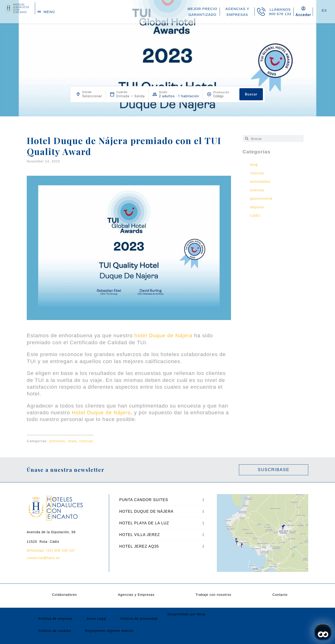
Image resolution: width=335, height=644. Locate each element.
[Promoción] (224, 96)
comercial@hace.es (43, 558)
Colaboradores (65, 595)
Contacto (280, 595)
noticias (86, 441)
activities (57, 441)
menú (49, 12)
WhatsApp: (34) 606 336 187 (51, 550)
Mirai (201, 614)
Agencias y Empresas (136, 595)
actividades (260, 181)
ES (324, 10)
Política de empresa (56, 619)
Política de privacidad (139, 619)
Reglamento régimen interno (109, 631)
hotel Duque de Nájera (163, 335)
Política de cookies (55, 631)
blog (254, 164)
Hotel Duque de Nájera (101, 413)
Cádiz (255, 215)
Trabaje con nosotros (214, 595)
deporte (257, 207)
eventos (257, 190)
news (72, 441)
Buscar (251, 94)
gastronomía (261, 198)
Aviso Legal (97, 619)
